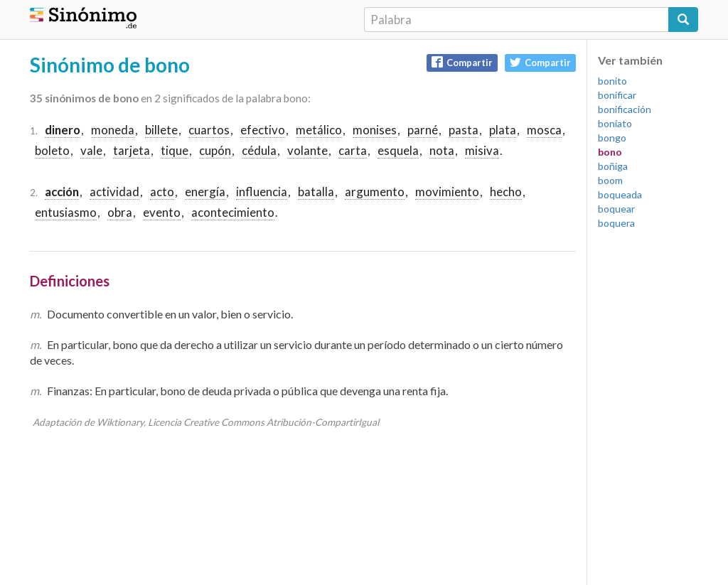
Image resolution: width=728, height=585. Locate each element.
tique (175, 150)
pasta (464, 130)
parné (423, 130)
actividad (114, 192)
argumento (375, 192)
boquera (616, 223)
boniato (615, 123)
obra (120, 212)
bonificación (625, 109)
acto (162, 192)
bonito (612, 81)
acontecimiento (233, 212)
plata (503, 130)
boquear (616, 209)
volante (307, 150)
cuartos (209, 130)
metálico (319, 130)
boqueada (620, 194)
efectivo (263, 130)
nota (442, 150)
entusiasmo (66, 212)
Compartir (462, 62)
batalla (316, 192)
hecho (506, 192)
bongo (612, 138)
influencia (262, 192)
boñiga (613, 166)
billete (161, 130)
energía (205, 192)
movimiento (447, 192)
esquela (398, 150)
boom (610, 180)
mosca (544, 130)
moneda (113, 130)
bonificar (617, 95)
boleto (52, 150)
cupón (215, 150)
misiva (482, 150)
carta (353, 150)
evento (162, 212)
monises (375, 130)
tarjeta (132, 150)
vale (91, 150)
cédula (259, 150)
